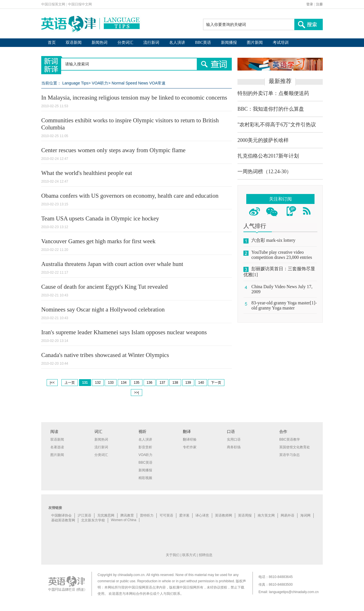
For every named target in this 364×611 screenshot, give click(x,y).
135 (136, 383)
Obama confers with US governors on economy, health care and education (130, 196)
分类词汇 (125, 43)
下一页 (216, 383)
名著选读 (57, 447)
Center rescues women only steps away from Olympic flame (113, 150)
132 (98, 383)
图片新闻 (255, 43)
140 (201, 383)
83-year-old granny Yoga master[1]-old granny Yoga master (284, 305)
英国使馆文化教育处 (295, 447)
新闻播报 (229, 43)
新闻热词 (100, 43)
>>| (136, 393)
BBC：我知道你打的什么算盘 (271, 109)
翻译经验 (190, 439)
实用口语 (234, 439)
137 (162, 383)
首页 (52, 43)
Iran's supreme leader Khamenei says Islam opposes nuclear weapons (124, 332)
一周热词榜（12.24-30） (265, 172)
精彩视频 (145, 478)
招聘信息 (206, 555)
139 (188, 383)
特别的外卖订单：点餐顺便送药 (273, 93)
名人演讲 (177, 43)
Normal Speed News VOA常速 (138, 83)
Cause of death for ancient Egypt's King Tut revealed (105, 287)
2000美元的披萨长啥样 (263, 140)
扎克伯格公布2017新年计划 (268, 156)
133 (111, 383)
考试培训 (281, 43)
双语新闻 (74, 43)
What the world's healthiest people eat (87, 173)
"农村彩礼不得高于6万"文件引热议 (277, 125)
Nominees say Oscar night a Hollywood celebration (103, 309)
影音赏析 (145, 447)
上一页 (70, 383)
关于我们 (173, 555)
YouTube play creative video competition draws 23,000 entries (282, 255)
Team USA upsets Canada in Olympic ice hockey (100, 218)
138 (175, 383)
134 (124, 383)
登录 (310, 4)
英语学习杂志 (289, 455)
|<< (52, 383)
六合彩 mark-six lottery (273, 240)
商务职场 (234, 447)
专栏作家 (190, 447)
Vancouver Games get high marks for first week (98, 241)
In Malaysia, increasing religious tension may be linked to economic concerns (134, 98)
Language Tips (75, 83)
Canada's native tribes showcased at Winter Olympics (105, 355)
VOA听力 (100, 83)
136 (150, 383)
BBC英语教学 (290, 439)
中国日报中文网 (80, 4)
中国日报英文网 (53, 4)
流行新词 (151, 43)
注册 (319, 4)
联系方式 (189, 555)
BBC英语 (203, 43)
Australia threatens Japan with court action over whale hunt (112, 264)
